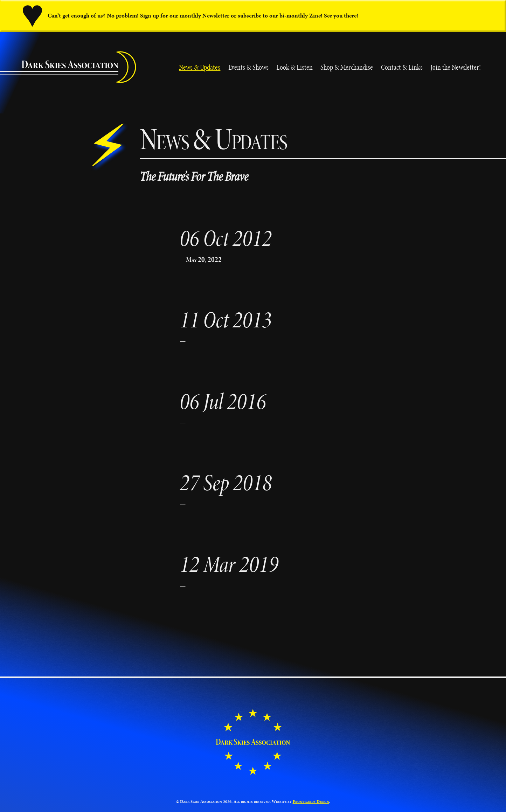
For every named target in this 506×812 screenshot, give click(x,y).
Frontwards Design (311, 801)
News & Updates (200, 67)
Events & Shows (248, 67)
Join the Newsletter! (456, 67)
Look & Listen (294, 67)
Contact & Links (402, 67)
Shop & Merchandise (347, 67)
